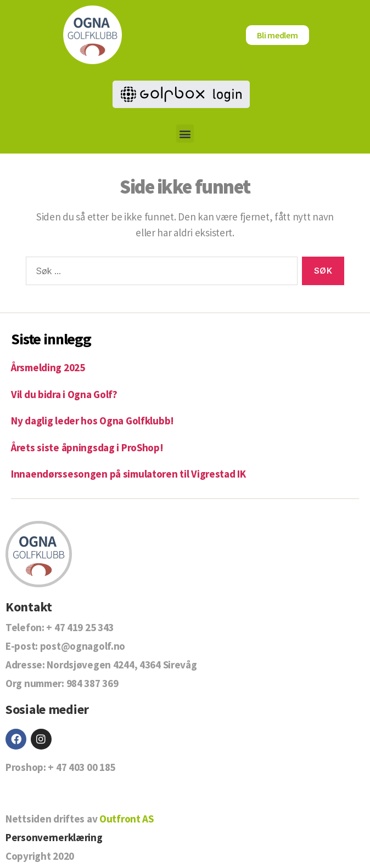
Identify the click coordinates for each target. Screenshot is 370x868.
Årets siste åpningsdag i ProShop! (87, 447)
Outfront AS (127, 819)
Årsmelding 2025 (48, 367)
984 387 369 (92, 683)
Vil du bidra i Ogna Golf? (64, 394)
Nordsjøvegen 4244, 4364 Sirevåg (122, 665)
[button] (185, 134)
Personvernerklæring (54, 837)
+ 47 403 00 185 (82, 767)
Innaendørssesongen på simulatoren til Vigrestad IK (128, 474)
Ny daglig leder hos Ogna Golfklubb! (92, 421)
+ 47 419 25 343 (80, 627)
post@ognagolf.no (83, 646)
